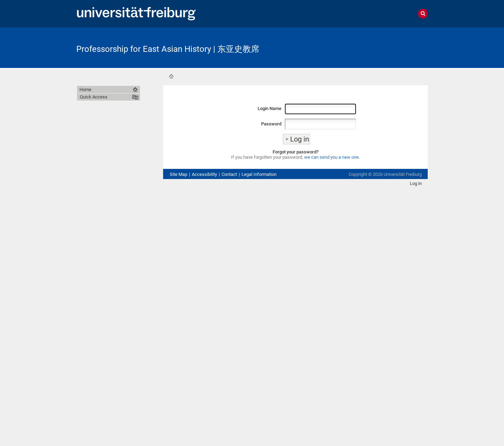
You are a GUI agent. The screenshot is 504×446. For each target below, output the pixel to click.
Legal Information (259, 174)
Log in (416, 183)
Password (271, 124)
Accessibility (204, 174)
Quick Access (94, 97)
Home (171, 76)
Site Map (178, 174)
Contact (229, 174)
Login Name (269, 108)
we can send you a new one (331, 157)
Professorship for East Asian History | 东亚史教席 (168, 49)
